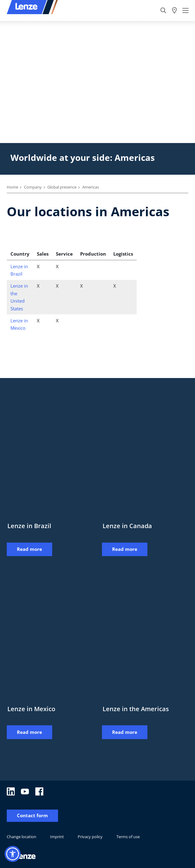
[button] (13, 854)
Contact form (32, 816)
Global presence (62, 187)
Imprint (57, 837)
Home (12, 187)
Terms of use (128, 837)
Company (33, 187)
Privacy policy (90, 837)
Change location (21, 837)
